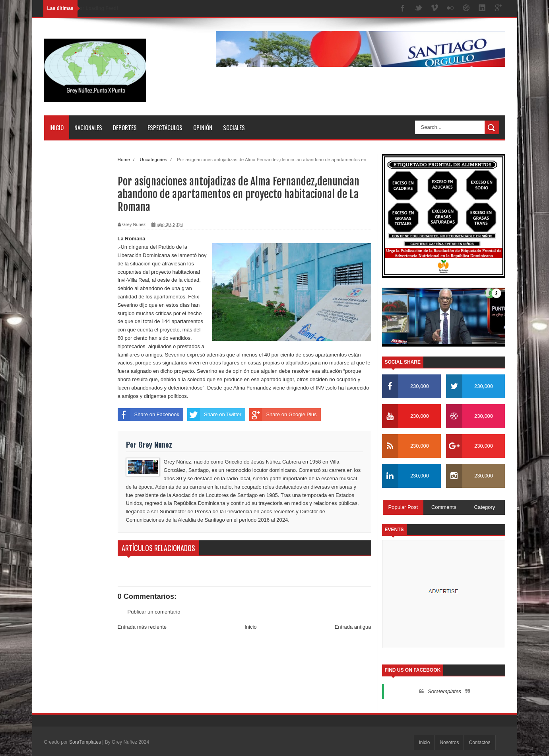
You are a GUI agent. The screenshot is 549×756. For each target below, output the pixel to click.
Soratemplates (444, 691)
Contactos (479, 742)
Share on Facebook (148, 415)
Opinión (203, 127)
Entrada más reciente (142, 627)
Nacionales (88, 127)
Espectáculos (165, 127)
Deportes (125, 127)
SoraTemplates (85, 742)
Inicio (56, 127)
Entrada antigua (353, 627)
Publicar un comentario (154, 612)
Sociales (234, 127)
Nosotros (449, 742)
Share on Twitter (214, 415)
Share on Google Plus (283, 415)
